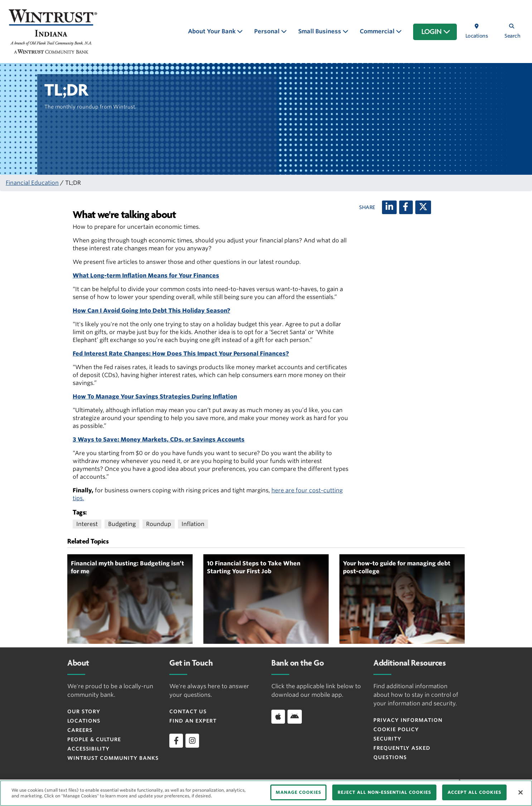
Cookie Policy (396, 729)
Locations (84, 721)
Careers (80, 730)
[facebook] (176, 740)
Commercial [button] (378, 31)
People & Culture (94, 739)
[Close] (521, 792)
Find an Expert (193, 721)
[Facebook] (406, 207)
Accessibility (88, 749)
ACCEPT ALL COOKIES (474, 792)
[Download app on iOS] (278, 716)
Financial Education (32, 183)
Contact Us (188, 711)
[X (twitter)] (423, 207)
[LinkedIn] (389, 207)
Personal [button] (268, 31)
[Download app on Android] (295, 716)
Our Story (84, 711)
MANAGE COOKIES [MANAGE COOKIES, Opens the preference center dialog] (298, 792)
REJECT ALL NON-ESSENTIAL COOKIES (384, 792)
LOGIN (436, 32)
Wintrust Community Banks (113, 758)
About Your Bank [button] (212, 31)
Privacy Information (408, 720)
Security (387, 739)
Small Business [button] (320, 31)
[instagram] (192, 740)
